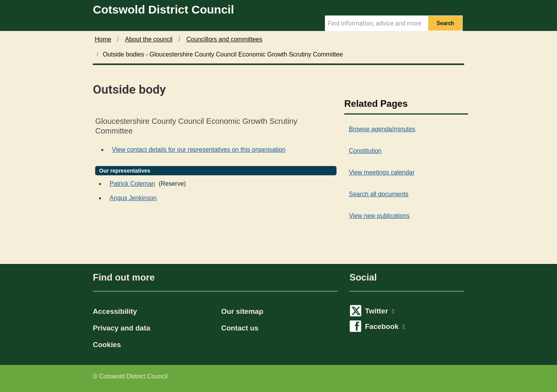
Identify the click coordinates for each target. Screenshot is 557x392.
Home (103, 39)
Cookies (107, 345)
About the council (149, 39)
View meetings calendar (382, 172)
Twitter (379, 311)
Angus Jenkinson (133, 198)
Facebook (385, 326)
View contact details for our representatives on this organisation (199, 150)
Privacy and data (121, 328)
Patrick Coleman (132, 184)
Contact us (240, 328)
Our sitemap (242, 311)
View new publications (379, 216)
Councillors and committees (225, 39)
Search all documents (379, 194)
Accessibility (115, 311)
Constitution (365, 151)
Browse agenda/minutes (382, 129)
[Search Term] (376, 23)
